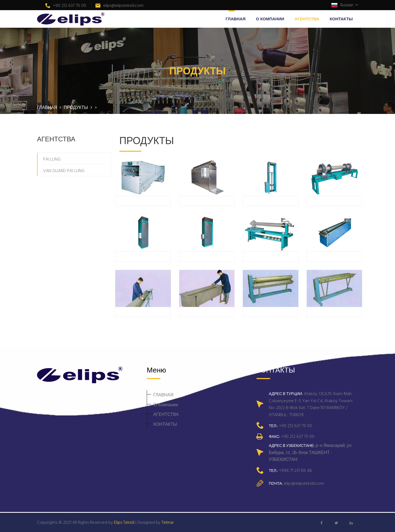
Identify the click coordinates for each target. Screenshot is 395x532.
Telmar (168, 522)
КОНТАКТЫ (341, 19)
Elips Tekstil (124, 522)
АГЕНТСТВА (307, 19)
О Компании (270, 19)
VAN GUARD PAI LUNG (64, 170)
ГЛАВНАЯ (235, 19)
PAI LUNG (52, 159)
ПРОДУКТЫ (76, 107)
